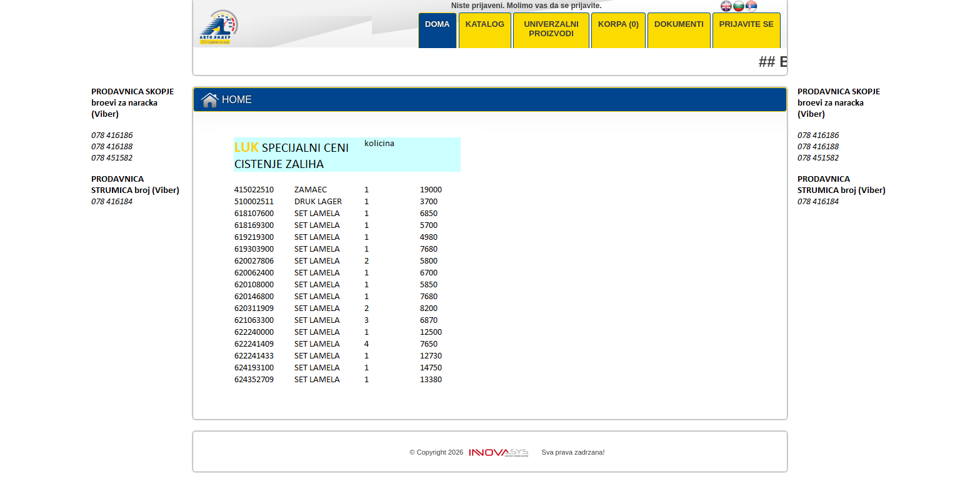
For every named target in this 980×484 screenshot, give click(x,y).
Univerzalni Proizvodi (551, 29)
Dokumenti (679, 24)
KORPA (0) (618, 24)
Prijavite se (747, 24)
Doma (437, 24)
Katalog (485, 24)
